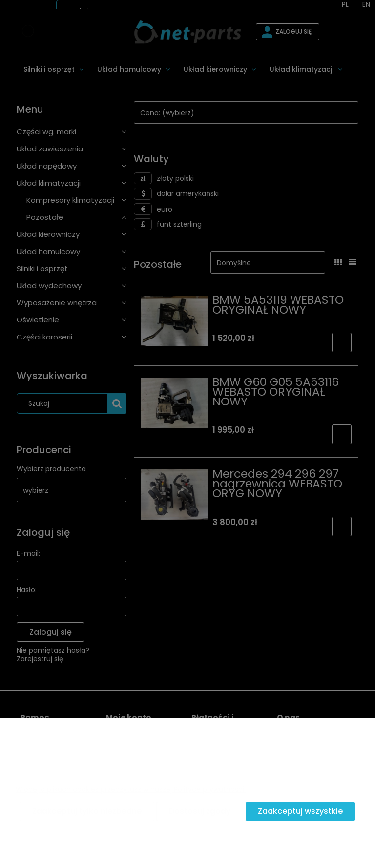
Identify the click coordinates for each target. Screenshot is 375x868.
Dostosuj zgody (200, 811)
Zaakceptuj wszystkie (300, 811)
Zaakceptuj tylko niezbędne (87, 811)
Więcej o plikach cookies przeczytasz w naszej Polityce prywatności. (131, 789)
